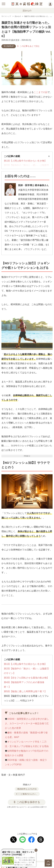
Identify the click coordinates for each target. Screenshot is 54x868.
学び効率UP (9, 46)
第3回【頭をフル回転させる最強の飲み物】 (26, 678)
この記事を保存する (27, 802)
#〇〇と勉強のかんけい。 (27, 794)
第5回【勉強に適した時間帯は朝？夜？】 (25, 691)
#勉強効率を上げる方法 (27, 789)
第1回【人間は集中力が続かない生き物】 (25, 161)
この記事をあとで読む (28, 46)
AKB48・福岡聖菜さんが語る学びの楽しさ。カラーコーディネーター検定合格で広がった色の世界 (27, 723)
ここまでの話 (41, 92)
